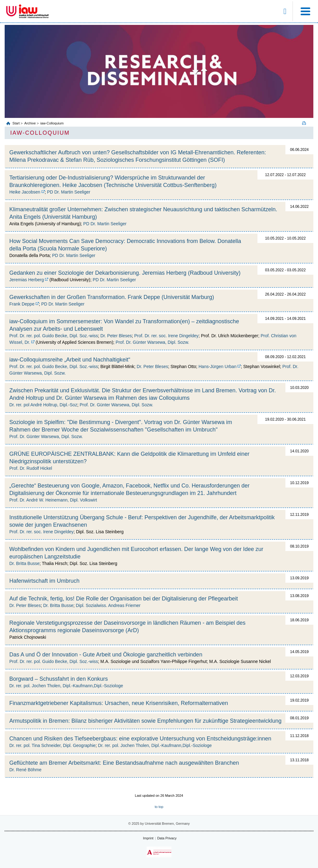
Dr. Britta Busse (24, 563)
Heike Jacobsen (25, 192)
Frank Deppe (22, 304)
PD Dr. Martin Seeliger (68, 192)
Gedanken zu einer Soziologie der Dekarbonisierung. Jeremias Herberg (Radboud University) (125, 273)
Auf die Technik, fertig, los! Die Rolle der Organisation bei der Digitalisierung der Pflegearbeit (124, 599)
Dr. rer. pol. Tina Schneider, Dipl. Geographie (52, 745)
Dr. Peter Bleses (116, 336)
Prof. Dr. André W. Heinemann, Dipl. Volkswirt (53, 500)
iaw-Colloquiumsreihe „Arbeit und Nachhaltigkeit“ (70, 360)
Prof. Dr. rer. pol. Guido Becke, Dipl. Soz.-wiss (54, 336)
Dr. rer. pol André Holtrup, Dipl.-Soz (43, 405)
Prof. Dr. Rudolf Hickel (31, 468)
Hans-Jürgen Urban (217, 366)
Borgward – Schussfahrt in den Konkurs (59, 679)
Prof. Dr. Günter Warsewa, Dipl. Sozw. (152, 342)
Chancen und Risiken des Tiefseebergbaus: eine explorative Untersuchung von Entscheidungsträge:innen (140, 739)
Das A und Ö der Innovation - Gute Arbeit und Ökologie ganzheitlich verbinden (106, 655)
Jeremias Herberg (27, 280)
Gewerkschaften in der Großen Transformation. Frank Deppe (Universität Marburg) (112, 297)
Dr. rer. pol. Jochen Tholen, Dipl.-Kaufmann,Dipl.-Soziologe (66, 686)
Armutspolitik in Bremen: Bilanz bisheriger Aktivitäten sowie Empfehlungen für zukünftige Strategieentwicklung (145, 721)
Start (16, 123)
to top (159, 807)
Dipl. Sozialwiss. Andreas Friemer (108, 605)
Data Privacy (167, 838)
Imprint (148, 838)
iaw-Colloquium (52, 123)
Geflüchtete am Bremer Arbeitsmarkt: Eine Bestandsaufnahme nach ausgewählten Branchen (124, 763)
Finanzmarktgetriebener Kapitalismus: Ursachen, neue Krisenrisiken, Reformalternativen (119, 703)
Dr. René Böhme (25, 770)
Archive (30, 123)
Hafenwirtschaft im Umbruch (44, 581)
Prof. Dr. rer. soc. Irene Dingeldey (166, 336)
